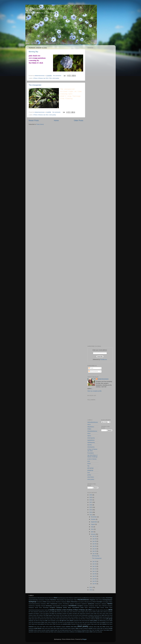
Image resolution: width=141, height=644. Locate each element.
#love (89, 433)
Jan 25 (95, 546)
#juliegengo (33, 602)
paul (101, 622)
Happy (51, 619)
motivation (53, 622)
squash (69, 628)
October (93, 519)
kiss (44, 621)
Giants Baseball (95, 617)
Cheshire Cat (65, 614)
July (92, 527)
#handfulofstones (92, 431)
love (89, 473)
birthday (59, 612)
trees (108, 630)
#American (51, 598)
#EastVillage (109, 598)
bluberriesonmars (103, 379)
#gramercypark (70, 600)
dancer (35, 615)
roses (41, 627)
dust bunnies (76, 615)
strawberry (86, 628)
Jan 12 (95, 569)
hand (45, 619)
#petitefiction (91, 440)
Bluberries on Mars (40, 9)
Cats (53, 614)
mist (101, 621)
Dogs (54, 615)
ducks (71, 615)
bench (50, 612)
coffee (95, 614)
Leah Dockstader (52, 621)
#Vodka (107, 608)
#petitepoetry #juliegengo (101, 604)
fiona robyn (52, 617)
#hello (97, 600)
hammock (42, 619)
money (108, 621)
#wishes (46, 610)
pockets (65, 624)
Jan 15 (95, 566)
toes (98, 630)
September (94, 522)
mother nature (48, 622)
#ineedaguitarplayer (107, 600)
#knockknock (40, 602)
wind (76, 632)
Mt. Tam (58, 622)
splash (61, 628)
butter (102, 612)
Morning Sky (33, 52)
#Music (111, 602)
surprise (39, 630)
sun (101, 628)
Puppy (92, 624)
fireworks (65, 617)
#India (101, 600)
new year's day (81, 622)
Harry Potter (56, 619)
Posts (91, 368)
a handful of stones (55, 610)
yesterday (100, 632)
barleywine (36, 612)
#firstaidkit (47, 600)
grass (33, 619)
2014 (91, 510)
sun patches (105, 628)
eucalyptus (91, 615)
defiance (41, 615)
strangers (81, 628)
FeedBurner (104, 359)
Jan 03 (95, 584)
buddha (98, 612)
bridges (83, 612)
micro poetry (94, 621)
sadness (51, 627)
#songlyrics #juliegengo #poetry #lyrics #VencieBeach (65, 608)
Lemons (58, 621)
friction (87, 617)
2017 (91, 502)
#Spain (86, 608)
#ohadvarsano (54, 604)
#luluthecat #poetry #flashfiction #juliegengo (57, 602)
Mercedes (87, 621)
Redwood (31, 627)
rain (101, 624)
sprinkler (65, 628)
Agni (99, 610)
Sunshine (31, 630)
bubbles (94, 612)
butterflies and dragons (34, 614)
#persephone (78, 604)
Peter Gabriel (32, 624)
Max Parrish (82, 621)
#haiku (89, 429)
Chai (55, 614)
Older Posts (79, 120)
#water (111, 608)
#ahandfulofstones (93, 422)
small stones (38, 628)
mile (98, 621)
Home (56, 120)
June (93, 529)
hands (48, 619)
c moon (41, 614)
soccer (49, 628)
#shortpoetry (91, 447)
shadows (68, 627)
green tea (37, 619)
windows (80, 632)
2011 (91, 587)
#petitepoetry (91, 442)
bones (71, 612)
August (93, 524)
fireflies (58, 617)
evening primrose (97, 615)
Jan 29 (95, 539)
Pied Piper (47, 624)
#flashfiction (91, 427)
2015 (91, 507)
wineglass (87, 632)
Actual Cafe (95, 610)
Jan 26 (95, 544)
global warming (103, 617)
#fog (65, 600)
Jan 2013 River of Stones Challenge (93, 456)
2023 (91, 495)
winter (91, 632)
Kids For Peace (39, 621)
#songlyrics (80, 606)
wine (83, 632)
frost (90, 617)
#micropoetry (91, 438)
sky (98, 627)
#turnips (102, 608)
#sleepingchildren (56, 606)
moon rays (31, 622)
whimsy (68, 632)
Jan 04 (95, 581)
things (87, 630)
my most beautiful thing (68, 622)
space (52, 628)
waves (55, 632)
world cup (95, 632)
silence (95, 627)
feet (108, 615)
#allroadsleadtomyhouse (43, 598)
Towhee (101, 630)
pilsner (51, 624)
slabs (101, 627)
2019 (91, 500)
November (94, 517)
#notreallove (43, 604)
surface (35, 630)
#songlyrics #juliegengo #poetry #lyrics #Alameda (95, 606)
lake (46, 621)
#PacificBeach (66, 604)
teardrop (67, 630)
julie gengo (91, 468)
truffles (111, 630)
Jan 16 (95, 564)
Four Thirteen (81, 617)
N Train (75, 622)
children (70, 614)
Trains (105, 630)
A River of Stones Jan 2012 (41, 78)
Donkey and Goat (60, 615)
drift (69, 615)
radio (98, 624)
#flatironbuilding (60, 600)
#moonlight (99, 602)
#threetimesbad (92, 608)
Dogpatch (51, 615)
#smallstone (72, 606)
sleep (104, 627)
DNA (44, 615)
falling (106, 615)
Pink (50, 78)
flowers (69, 617)
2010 (91, 590)
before (47, 612)
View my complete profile (95, 391)
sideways (91, 627)
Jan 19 (95, 554)
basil (44, 612)
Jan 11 (95, 571)
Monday (104, 621)
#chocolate (92, 598)
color (98, 614)
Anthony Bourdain (104, 610)
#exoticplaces (42, 600)
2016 (91, 505)
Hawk (61, 619)
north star (87, 622)
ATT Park (31, 612)
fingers (39, 617)
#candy (80, 598)
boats (68, 612)
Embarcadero (85, 615)
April (92, 532)
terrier (70, 630)
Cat (44, 614)
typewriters (31, 632)
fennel (111, 615)
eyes (103, 615)
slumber (108, 627)
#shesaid (43, 606)
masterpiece (76, 621)
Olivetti (95, 622)
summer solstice (97, 628)
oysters (98, 622)
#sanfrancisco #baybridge (35, 606)
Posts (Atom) (40, 124)
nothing (91, 622)
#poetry (90, 445)
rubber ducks (46, 627)
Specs (55, 628)
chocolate (75, 614)
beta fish (54, 612)
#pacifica (60, 604)
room (35, 627)
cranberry (31, 615)
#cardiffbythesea (85, 598)
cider (78, 614)
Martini (71, 621)
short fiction (91, 477)
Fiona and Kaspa (45, 617)
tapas (56, 630)
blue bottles (64, 612)
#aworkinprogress (62, 598)
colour (101, 614)
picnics (42, 624)
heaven (67, 619)
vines (38, 632)
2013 (91, 512)
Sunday (110, 628)
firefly (61, 617)
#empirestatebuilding (33, 600)
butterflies (110, 612)
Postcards (73, 624)
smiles (43, 628)
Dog (47, 615)
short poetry (56, 78)
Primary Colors (79, 624)
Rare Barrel (110, 624)
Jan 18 (95, 561)
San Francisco (57, 627)
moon (111, 621)
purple (95, 624)
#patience (72, 604)
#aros (89, 424)
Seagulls (63, 627)
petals (111, 622)
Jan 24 (95, 549)
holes (77, 619)
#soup (82, 608)
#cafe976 (76, 598)
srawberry (73, 628)
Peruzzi (108, 622)
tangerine (52, 630)
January (93, 534)
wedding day (60, 632)
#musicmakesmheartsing (34, 604)
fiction (89, 464)
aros (89, 461)
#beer (68, 598)
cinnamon (88, 614)
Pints (57, 624)
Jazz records (103, 619)
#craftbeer (104, 598)
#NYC (48, 604)
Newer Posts (34, 120)
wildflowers (72, 632)
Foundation (91, 453)
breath (79, 612)
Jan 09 (95, 574)
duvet (80, 615)
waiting (47, 632)
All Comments (93, 371)
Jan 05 (95, 579)
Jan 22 (95, 551)
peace (104, 622)
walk (50, 632)
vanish (35, 632)
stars (77, 628)
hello (70, 619)
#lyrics (89, 436)
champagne (59, 614)
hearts (64, 619)
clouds (92, 614)
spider (58, 628)
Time (96, 630)
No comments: (58, 76)
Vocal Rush (42, 632)
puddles (85, 624)
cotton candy (105, 614)
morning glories (37, 622)
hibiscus (73, 619)
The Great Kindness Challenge (79, 630)
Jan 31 (95, 536)
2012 (91, 515)
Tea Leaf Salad (61, 630)
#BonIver (71, 598)
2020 (91, 497)
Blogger (84, 639)
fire (55, 617)
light (63, 621)
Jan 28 (95, 541)
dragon (66, 615)
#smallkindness (64, 606)
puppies (89, 624)
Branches (75, 612)
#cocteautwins (98, 598)
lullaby (68, 621)
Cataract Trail (48, 614)
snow (46, 628)
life (60, 621)
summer (90, 628)
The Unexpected (35, 85)
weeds (64, 632)
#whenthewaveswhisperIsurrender (36, 610)
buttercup (105, 612)
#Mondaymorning (88, 602)
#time (98, 608)
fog (88, 466)
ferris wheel (31, 617)
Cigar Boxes (83, 614)
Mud (61, 622)
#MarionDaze (74, 602)
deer (38, 615)
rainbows (104, 624)
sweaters (48, 630)
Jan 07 (95, 576)
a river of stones (92, 459)
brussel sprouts (88, 612)
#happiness (92, 600)
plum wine (60, 624)
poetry (89, 475)
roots (38, 627)
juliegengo (90, 470)
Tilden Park (92, 630)
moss (43, 622)
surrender (43, 630)
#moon (94, 602)
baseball (41, 612)
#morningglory (106, 602)
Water (52, 632)
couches (111, 614)
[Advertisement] (100, 77)
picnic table (38, 624)
